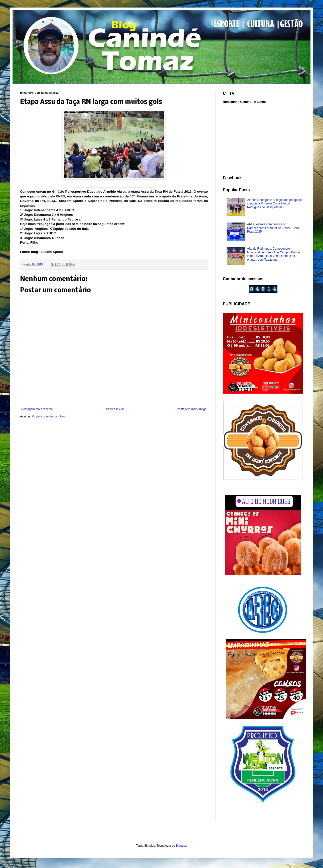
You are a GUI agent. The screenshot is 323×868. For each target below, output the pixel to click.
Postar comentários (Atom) (50, 416)
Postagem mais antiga (192, 409)
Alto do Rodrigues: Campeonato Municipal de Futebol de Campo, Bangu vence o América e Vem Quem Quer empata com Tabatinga (274, 254)
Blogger (181, 846)
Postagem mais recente (37, 409)
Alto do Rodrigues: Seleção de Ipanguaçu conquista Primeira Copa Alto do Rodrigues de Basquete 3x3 (275, 204)
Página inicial (115, 409)
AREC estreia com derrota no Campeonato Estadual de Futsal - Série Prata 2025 (273, 228)
